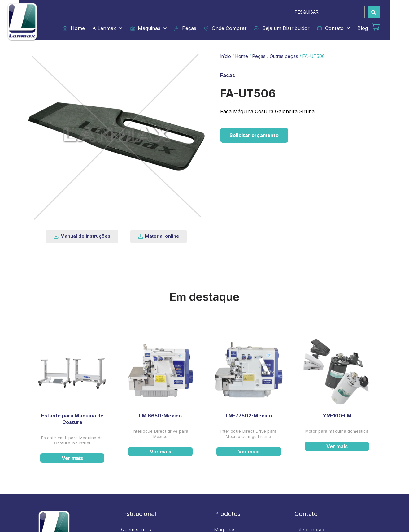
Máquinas (148, 28)
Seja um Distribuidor (282, 28)
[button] (82, 236)
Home (74, 28)
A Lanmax (107, 28)
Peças (185, 28)
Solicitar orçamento (254, 135)
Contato (333, 28)
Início (226, 56)
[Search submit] (374, 12)
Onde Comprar (225, 28)
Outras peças (284, 56)
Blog (363, 28)
